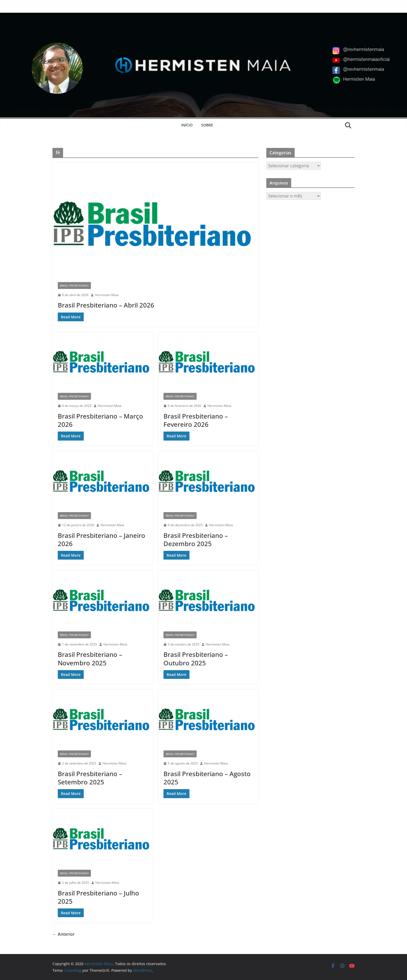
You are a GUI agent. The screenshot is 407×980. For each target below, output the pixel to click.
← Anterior (64, 934)
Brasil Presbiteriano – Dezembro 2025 (196, 539)
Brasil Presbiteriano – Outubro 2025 (196, 658)
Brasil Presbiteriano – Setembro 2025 (90, 778)
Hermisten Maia (107, 295)
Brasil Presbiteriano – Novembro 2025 (90, 658)
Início (187, 125)
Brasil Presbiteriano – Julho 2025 (98, 897)
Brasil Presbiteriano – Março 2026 (100, 420)
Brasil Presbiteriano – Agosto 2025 (207, 778)
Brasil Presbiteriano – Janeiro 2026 (101, 539)
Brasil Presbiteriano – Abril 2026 (106, 305)
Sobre (207, 125)
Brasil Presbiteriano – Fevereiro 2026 (196, 420)
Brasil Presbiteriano (74, 285)
